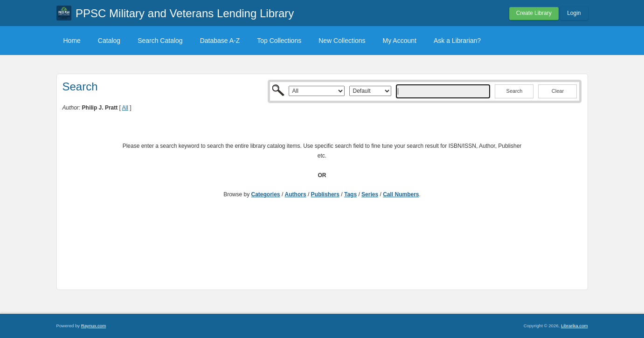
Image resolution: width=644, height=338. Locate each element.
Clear (558, 91)
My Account (400, 41)
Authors (296, 194)
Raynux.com (93, 326)
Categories (266, 194)
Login (574, 13)
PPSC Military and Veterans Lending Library (185, 13)
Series (370, 194)
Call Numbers (401, 194)
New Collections (342, 41)
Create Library (534, 13)
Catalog (109, 41)
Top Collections (279, 41)
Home (72, 41)
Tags (350, 194)
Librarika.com (575, 326)
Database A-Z (220, 41)
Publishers (325, 194)
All (125, 108)
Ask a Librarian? (457, 41)
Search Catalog (160, 41)
